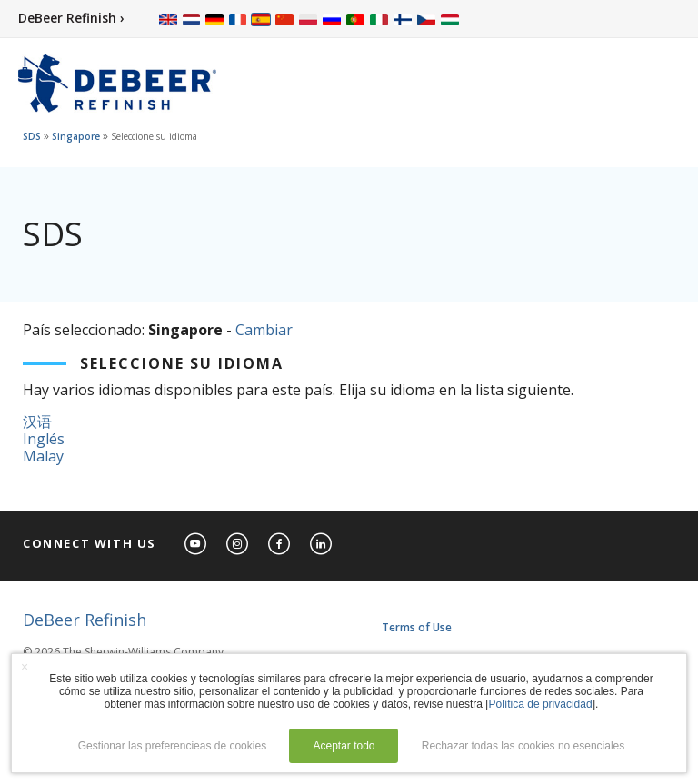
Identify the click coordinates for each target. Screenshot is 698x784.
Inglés (44, 439)
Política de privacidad (541, 704)
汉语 (37, 422)
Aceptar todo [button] (344, 746)
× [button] (25, 667)
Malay (43, 456)
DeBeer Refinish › (71, 18)
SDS (32, 136)
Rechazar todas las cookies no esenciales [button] (523, 746)
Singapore (76, 136)
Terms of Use (417, 627)
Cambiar (264, 330)
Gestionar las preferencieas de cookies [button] (172, 746)
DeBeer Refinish (85, 620)
